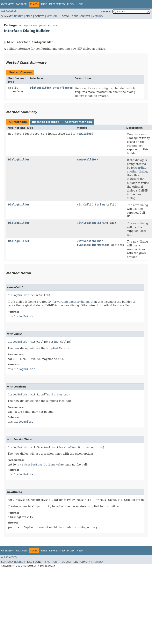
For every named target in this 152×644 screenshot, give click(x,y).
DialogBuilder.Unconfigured (51, 88)
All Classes (9, 11)
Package (21, 4)
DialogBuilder (19, 159)
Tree (44, 4)
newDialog (84, 134)
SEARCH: (106, 12)
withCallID (85, 205)
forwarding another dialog (137, 170)
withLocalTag (87, 223)
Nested (19, 16)
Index (71, 4)
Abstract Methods (78, 122)
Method (52, 16)
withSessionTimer (90, 241)
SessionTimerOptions (94, 245)
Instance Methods (46, 122)
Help (80, 4)
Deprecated (57, 4)
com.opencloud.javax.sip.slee (38, 25)
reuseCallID (86, 159)
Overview (7, 4)
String (100, 205)
